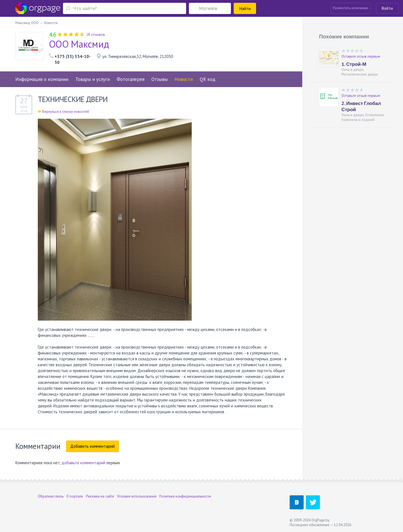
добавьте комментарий (83, 463)
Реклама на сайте (100, 496)
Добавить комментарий (92, 446)
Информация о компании (42, 79)
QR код (208, 79)
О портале (75, 496)
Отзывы (160, 79)
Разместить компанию (351, 8)
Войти (387, 8)
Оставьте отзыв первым (361, 56)
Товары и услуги (92, 79)
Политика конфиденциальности (185, 496)
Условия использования (137, 496)
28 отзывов (96, 35)
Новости (184, 79)
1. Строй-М (354, 64)
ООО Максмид (79, 44)
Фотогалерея (131, 79)
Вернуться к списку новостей (63, 112)
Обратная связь (51, 496)
